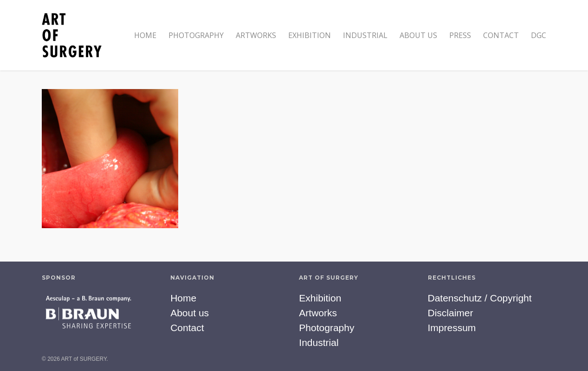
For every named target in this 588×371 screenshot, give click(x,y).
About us (418, 35)
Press (460, 35)
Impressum (452, 328)
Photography (196, 35)
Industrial (365, 35)
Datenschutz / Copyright (480, 298)
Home (145, 35)
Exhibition (310, 35)
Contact (501, 35)
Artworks (256, 35)
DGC (539, 35)
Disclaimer (451, 313)
